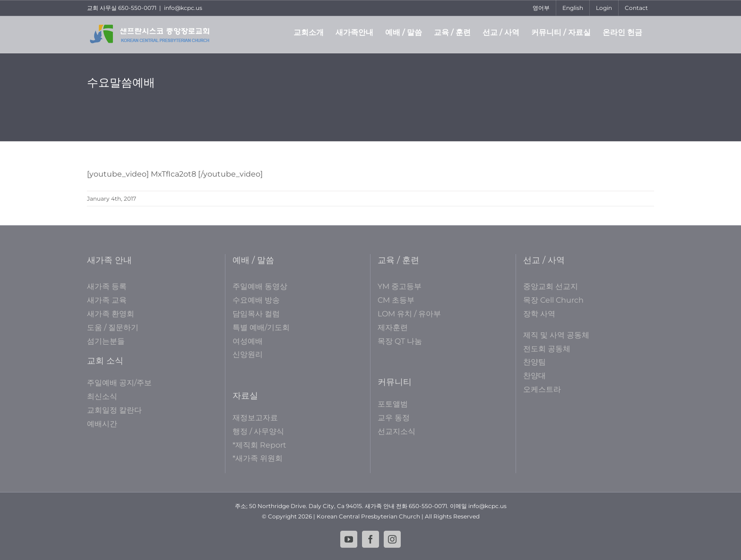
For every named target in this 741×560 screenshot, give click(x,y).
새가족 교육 (107, 300)
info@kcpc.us (183, 8)
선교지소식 (396, 431)
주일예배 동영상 (260, 286)
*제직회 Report (259, 445)
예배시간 (102, 424)
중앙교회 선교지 (551, 286)
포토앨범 (393, 404)
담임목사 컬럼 (256, 314)
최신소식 (102, 396)
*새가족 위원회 (258, 458)
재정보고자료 (255, 418)
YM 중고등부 (400, 286)
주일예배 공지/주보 (119, 383)
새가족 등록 (107, 286)
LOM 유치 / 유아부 (409, 314)
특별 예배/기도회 (261, 327)
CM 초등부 (396, 300)
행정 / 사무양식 (258, 431)
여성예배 (248, 341)
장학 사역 (539, 314)
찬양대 (534, 376)
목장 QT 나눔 (400, 341)
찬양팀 (534, 362)
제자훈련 (393, 327)
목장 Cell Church (553, 300)
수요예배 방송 (256, 300)
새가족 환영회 (111, 314)
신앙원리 (248, 354)
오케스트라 (542, 389)
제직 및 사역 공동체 (556, 335)
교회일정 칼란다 (114, 410)
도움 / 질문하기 (113, 327)
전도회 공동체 (547, 349)
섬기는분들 (106, 341)
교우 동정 (394, 418)
